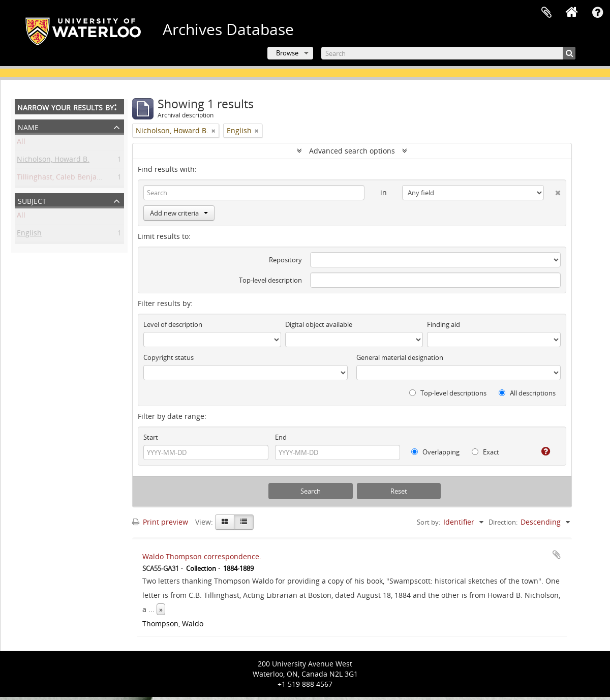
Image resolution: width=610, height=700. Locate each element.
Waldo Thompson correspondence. (202, 556)
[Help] (542, 451)
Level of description (173, 324)
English (29, 235)
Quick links (597, 13)
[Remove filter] (213, 131)
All (21, 143)
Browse (287, 53)
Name (28, 126)
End (281, 437)
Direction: (503, 522)
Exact (485, 452)
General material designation (400, 357)
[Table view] (244, 522)
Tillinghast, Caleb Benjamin (63, 179)
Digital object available (319, 324)
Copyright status (169, 357)
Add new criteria (179, 213)
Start (151, 437)
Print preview (160, 522)
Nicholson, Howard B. (53, 161)
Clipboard (546, 13)
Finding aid (444, 324)
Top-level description (270, 280)
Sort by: (429, 522)
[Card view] (225, 522)
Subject (32, 200)
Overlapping (435, 452)
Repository (285, 260)
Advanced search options (352, 151)
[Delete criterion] (552, 191)
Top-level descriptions (448, 393)
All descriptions (527, 393)
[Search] (448, 53)
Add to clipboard (557, 555)
